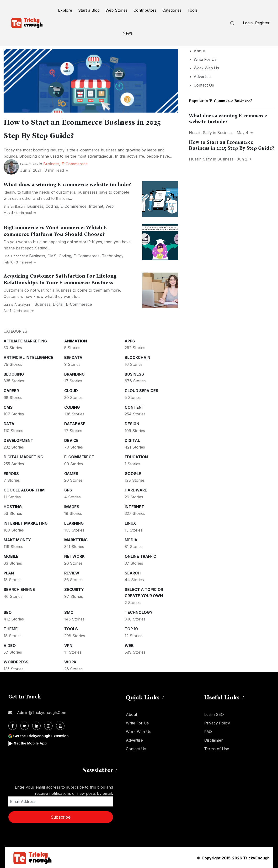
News (128, 33)
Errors (11, 473)
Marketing (76, 539)
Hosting (13, 506)
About (199, 51)
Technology (113, 255)
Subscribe (61, 816)
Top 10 (131, 628)
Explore (65, 10)
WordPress (16, 661)
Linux (130, 522)
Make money (17, 539)
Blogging (14, 373)
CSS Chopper (14, 255)
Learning (74, 522)
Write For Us (205, 59)
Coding (52, 205)
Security (74, 589)
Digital (58, 303)
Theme (11, 628)
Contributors (145, 10)
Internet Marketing (26, 522)
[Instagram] (48, 725)
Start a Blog (89, 10)
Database (75, 423)
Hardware (136, 489)
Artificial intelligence (28, 356)
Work (70, 661)
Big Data (73, 356)
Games (71, 473)
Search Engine (19, 589)
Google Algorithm (24, 489)
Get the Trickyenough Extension (42, 735)
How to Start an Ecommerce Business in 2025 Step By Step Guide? (231, 145)
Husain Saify (200, 133)
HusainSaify (29, 163)
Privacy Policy (217, 722)
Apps (130, 340)
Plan (9, 572)
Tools (192, 10)
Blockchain (137, 356)
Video (10, 645)
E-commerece (75, 163)
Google (133, 473)
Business (51, 163)
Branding (74, 373)
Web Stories (117, 10)
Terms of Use (217, 748)
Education (136, 456)
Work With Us (206, 68)
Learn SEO (214, 713)
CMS (52, 255)
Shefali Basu (13, 206)
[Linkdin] (36, 725)
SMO (69, 611)
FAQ (208, 731)
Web (110, 205)
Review (72, 572)
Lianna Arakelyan (17, 304)
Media (131, 539)
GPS (68, 489)
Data (9, 423)
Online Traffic (140, 555)
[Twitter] (24, 725)
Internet (96, 205)
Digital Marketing (23, 456)
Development (19, 439)
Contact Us (204, 85)
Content (135, 406)
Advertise (202, 77)
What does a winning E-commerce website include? (67, 184)
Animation (76, 340)
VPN (68, 645)
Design (132, 423)
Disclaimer (214, 739)
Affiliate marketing (25, 340)
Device (71, 439)
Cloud (71, 390)
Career (11, 390)
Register (262, 23)
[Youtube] (60, 725)
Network (74, 555)
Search (133, 572)
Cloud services (142, 390)
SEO (8, 611)
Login (248, 23)
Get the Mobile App (31, 742)
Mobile (11, 555)
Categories (172, 10)
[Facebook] (13, 725)
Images (72, 506)
